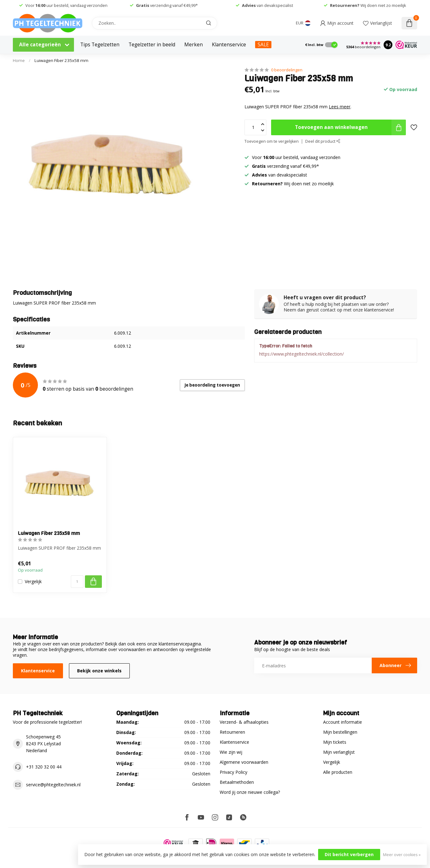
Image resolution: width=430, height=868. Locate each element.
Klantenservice (229, 45)
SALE (263, 45)
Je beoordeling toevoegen (212, 385)
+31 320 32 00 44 (44, 767)
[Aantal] (77, 582)
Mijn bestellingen (340, 732)
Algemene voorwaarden (244, 762)
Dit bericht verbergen (349, 854)
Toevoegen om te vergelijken (272, 141)
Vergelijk (33, 581)
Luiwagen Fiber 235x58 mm (61, 60)
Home (19, 60)
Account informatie (343, 722)
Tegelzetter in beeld (152, 45)
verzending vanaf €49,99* (167, 5)
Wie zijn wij (231, 752)
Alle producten (338, 772)
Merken (194, 45)
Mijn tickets (335, 742)
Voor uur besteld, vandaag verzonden (66, 5)
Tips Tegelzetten (100, 45)
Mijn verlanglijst (339, 752)
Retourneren (232, 732)
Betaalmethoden (237, 782)
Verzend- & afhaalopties (244, 722)
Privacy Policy (233, 772)
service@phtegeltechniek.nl (53, 785)
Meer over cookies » (402, 855)
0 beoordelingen (287, 70)
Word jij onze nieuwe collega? (250, 792)
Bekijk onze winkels (99, 671)
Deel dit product (323, 141)
